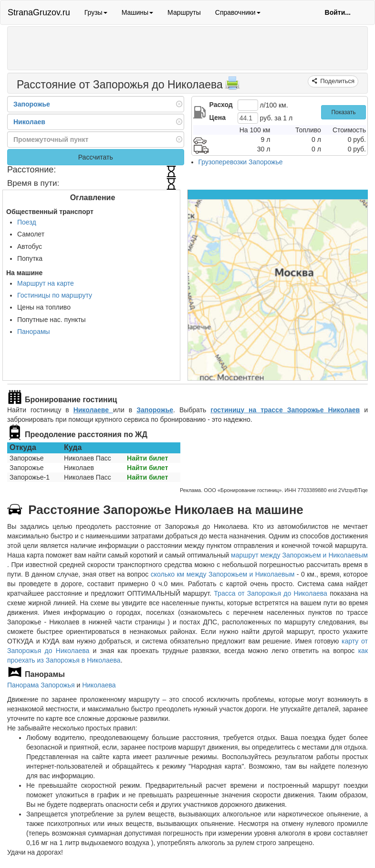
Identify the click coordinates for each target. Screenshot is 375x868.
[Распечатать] (232, 86)
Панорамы (34, 332)
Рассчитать (96, 157)
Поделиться (337, 81)
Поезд (27, 222)
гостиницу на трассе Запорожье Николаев (285, 410)
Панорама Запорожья (41, 685)
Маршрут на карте (46, 283)
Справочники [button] (238, 12)
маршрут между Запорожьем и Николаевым (299, 555)
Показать (343, 112)
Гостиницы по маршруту (55, 295)
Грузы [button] (96, 12)
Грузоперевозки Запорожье (241, 162)
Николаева (99, 685)
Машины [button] (137, 12)
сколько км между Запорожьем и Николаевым (223, 574)
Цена (218, 118)
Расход (221, 105)
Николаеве (93, 410)
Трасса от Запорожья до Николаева (271, 593)
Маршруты (184, 12)
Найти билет (147, 458)
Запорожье (155, 410)
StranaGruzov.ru (39, 12)
